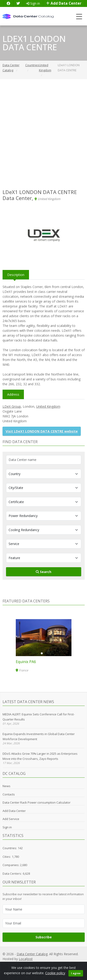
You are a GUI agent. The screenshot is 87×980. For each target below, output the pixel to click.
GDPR (39, 964)
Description (16, 275)
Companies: (11, 865)
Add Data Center (64, 3)
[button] (42, 653)
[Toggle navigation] (79, 16)
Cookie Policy (54, 964)
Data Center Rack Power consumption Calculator (37, 802)
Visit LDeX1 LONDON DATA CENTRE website (42, 431)
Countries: (10, 848)
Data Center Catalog (32, 954)
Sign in (33, 3)
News (6, 786)
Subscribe (44, 937)
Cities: (7, 857)
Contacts (9, 794)
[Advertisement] (43, 134)
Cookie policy (55, 977)
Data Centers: (12, 874)
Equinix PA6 (26, 662)
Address (13, 394)
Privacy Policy (23, 964)
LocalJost (26, 959)
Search (43, 572)
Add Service (11, 819)
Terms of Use (75, 964)
